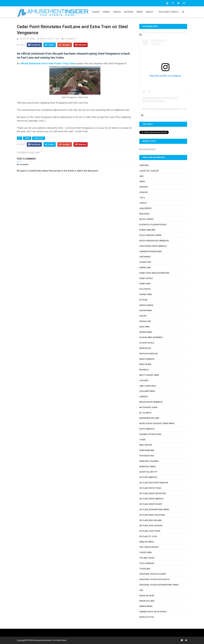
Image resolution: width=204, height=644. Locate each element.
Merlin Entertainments (151, 402)
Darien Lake (145, 268)
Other (142, 440)
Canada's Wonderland (151, 252)
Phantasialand (147, 450)
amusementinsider (170, 109)
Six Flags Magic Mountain (152, 515)
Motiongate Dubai (148, 407)
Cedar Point (39, 138)
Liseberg (144, 397)
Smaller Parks (147, 542)
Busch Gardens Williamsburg (154, 241)
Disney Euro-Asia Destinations (154, 273)
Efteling (143, 300)
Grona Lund (145, 321)
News (140, 12)
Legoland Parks (147, 391)
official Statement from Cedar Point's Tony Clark (48, 63)
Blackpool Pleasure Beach (153, 225)
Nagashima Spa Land (149, 418)
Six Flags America (148, 477)
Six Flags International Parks (154, 510)
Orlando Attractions (150, 434)
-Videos (143, 203)
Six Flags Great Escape (151, 504)
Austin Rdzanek (150, 109)
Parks (106, 12)
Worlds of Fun (147, 617)
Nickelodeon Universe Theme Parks (157, 423)
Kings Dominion (147, 359)
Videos (117, 12)
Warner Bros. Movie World (153, 612)
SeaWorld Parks (148, 467)
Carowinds (145, 257)
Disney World (146, 278)
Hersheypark (146, 332)
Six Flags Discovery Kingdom (154, 483)
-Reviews (144, 187)
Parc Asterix (146, 445)
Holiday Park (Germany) (151, 337)
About (150, 12)
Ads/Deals (144, 214)
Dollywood (145, 289)
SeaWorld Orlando (149, 461)
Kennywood (145, 348)
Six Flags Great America (151, 499)
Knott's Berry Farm (149, 375)
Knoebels (144, 370)
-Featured (144, 165)
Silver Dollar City (148, 472)
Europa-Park (146, 311)
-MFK (141, 176)
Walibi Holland (147, 601)
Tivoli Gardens (147, 563)
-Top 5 (142, 198)
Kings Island (145, 364)
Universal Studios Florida (153, 574)
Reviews (129, 12)
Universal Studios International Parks (159, 585)
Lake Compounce (148, 386)
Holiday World (147, 343)
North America (147, 429)
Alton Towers (146, 219)
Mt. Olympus (145, 413)
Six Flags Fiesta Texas (150, 488)
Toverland (145, 569)
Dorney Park (146, 294)
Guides (96, 12)
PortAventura (147, 456)
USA (141, 590)
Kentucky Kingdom (148, 354)
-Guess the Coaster (149, 171)
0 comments (70, 39)
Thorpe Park (146, 553)
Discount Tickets (169, 12)
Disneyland (145, 284)
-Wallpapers (145, 208)
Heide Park (144, 327)
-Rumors (144, 192)
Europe (143, 316)
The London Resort (149, 547)
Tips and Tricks (147, 558)
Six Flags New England (151, 520)
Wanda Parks (146, 606)
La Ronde (144, 381)
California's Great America (153, 246)
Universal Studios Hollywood (154, 579)
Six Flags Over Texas (150, 531)
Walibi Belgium (147, 596)
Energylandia (146, 305)
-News (27, 138)
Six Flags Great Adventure (153, 493)
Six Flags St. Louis (148, 536)
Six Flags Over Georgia (151, 526)
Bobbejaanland (147, 230)
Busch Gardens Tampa (150, 235)
